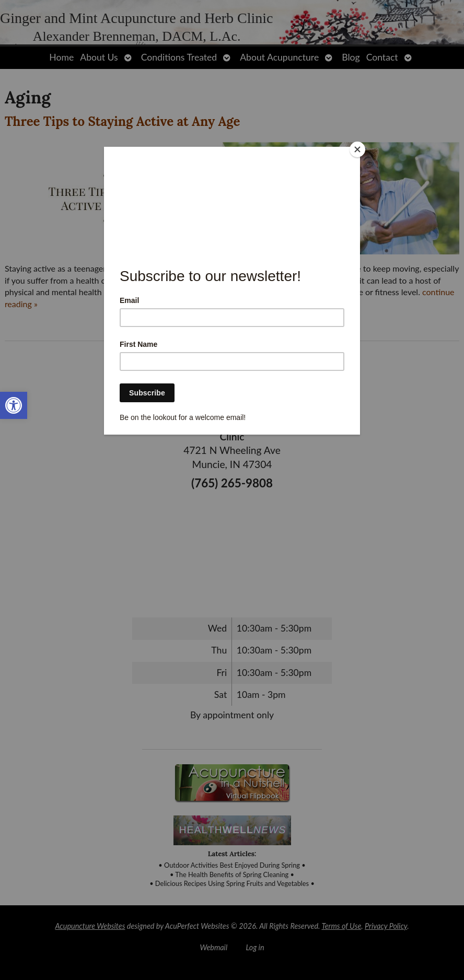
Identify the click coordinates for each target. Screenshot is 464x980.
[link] (14, 405)
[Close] (357, 149)
